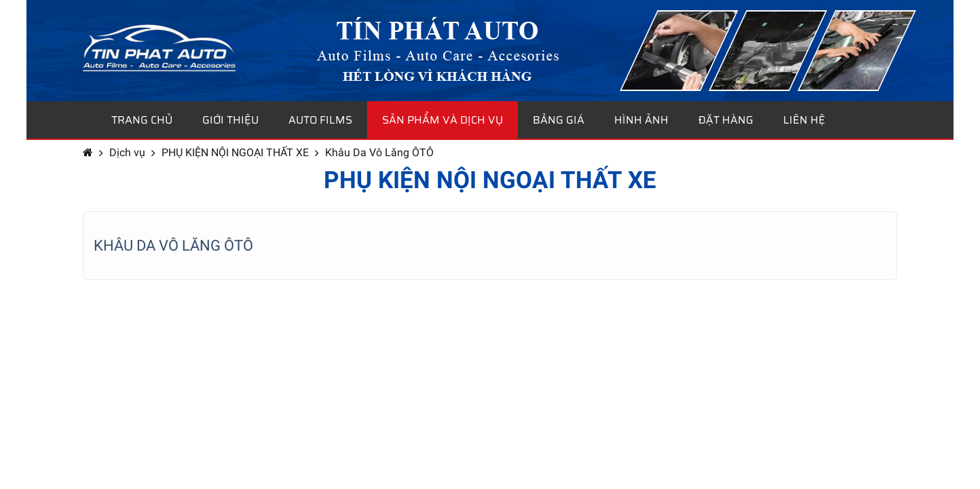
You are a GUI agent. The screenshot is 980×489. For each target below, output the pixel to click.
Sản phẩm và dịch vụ (442, 120)
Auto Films (320, 120)
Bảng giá (559, 120)
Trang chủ (142, 120)
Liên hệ (804, 120)
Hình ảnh (641, 120)
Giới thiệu (230, 120)
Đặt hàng (726, 120)
